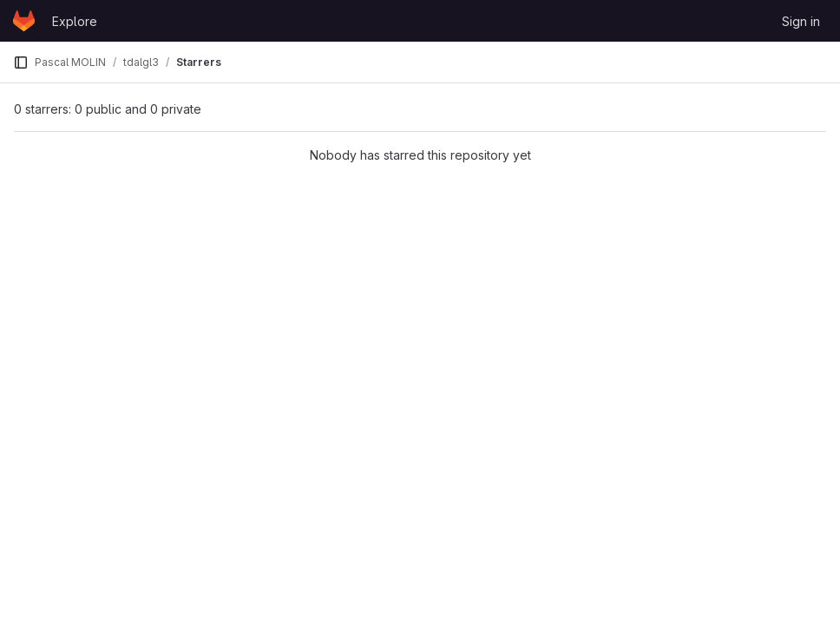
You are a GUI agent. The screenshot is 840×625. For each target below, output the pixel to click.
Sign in (801, 21)
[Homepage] (24, 21)
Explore (75, 21)
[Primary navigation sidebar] (21, 62)
